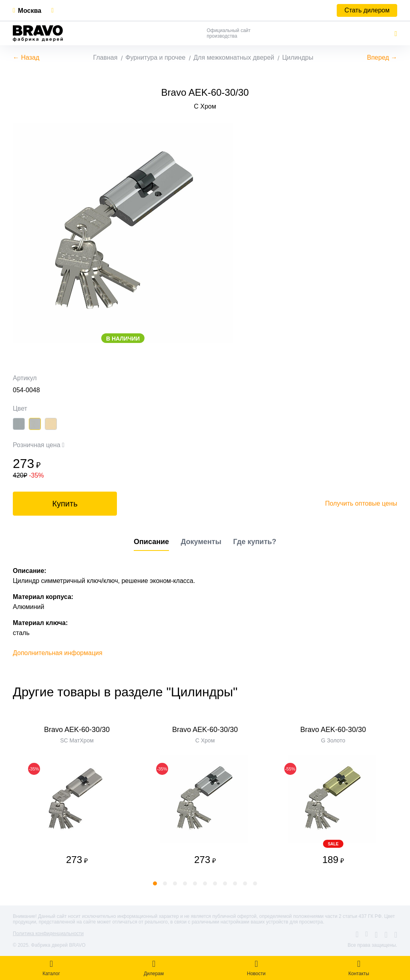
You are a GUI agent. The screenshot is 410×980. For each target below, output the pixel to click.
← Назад (26, 57)
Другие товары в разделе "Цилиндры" (125, 692)
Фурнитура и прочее (155, 57)
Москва (30, 11)
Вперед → (382, 57)
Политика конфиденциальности (48, 934)
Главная (105, 57)
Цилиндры (298, 57)
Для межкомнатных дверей (234, 57)
